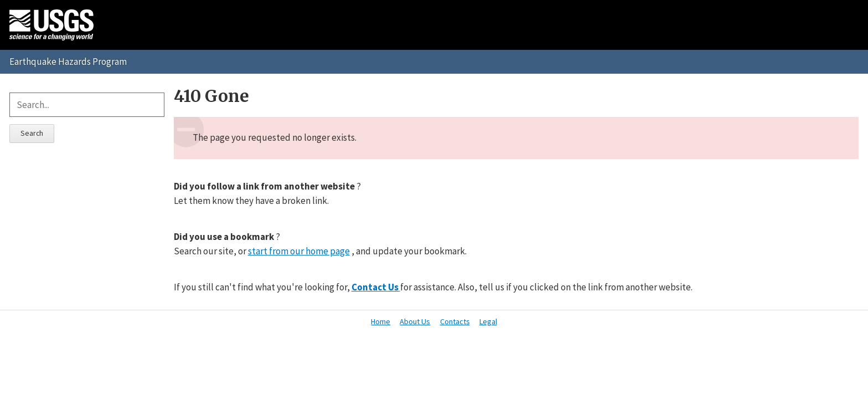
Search (32, 133)
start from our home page (299, 251)
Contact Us (376, 287)
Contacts (455, 321)
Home (381, 321)
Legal (488, 321)
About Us (415, 321)
